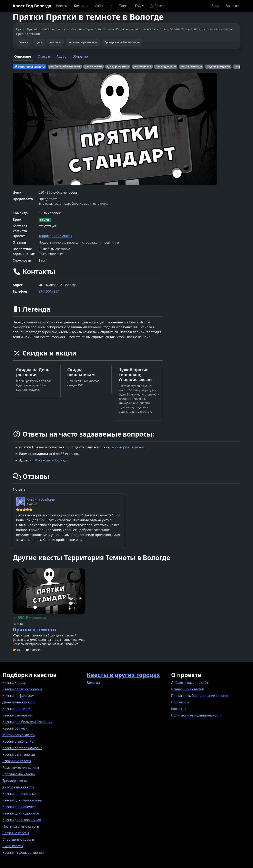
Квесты (62, 6)
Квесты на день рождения (23, 852)
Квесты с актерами (17, 715)
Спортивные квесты (18, 839)
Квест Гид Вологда (32, 6)
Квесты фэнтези (15, 728)
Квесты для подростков (21, 813)
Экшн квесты (13, 846)
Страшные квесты (17, 761)
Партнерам (180, 702)
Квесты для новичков (19, 807)
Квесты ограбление (18, 741)
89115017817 (49, 291)
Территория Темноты (55, 236)
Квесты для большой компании (28, 722)
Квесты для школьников (22, 820)
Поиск (124, 6)
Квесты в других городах (123, 675)
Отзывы (44, 56)
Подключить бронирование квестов (200, 696)
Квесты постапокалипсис (22, 748)
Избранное (103, 6)
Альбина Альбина (41, 499)
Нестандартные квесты (21, 826)
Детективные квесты (19, 702)
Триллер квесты (15, 781)
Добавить (158, 6)
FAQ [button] (138, 6)
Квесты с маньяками (19, 754)
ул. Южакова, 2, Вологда (49, 460)
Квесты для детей (16, 709)
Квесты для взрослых (19, 794)
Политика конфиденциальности (196, 715)
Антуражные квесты (18, 787)
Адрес (61, 56)
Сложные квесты (16, 833)
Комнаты (81, 6)
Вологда (232, 6)
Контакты (179, 709)
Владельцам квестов (188, 689)
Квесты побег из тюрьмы (22, 689)
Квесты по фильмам (18, 696)
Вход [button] (215, 6)
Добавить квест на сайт (190, 683)
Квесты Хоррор (14, 683)
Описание (23, 56)
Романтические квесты (21, 768)
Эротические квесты (19, 774)
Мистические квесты (19, 735)
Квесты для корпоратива (22, 800)
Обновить (80, 56)
